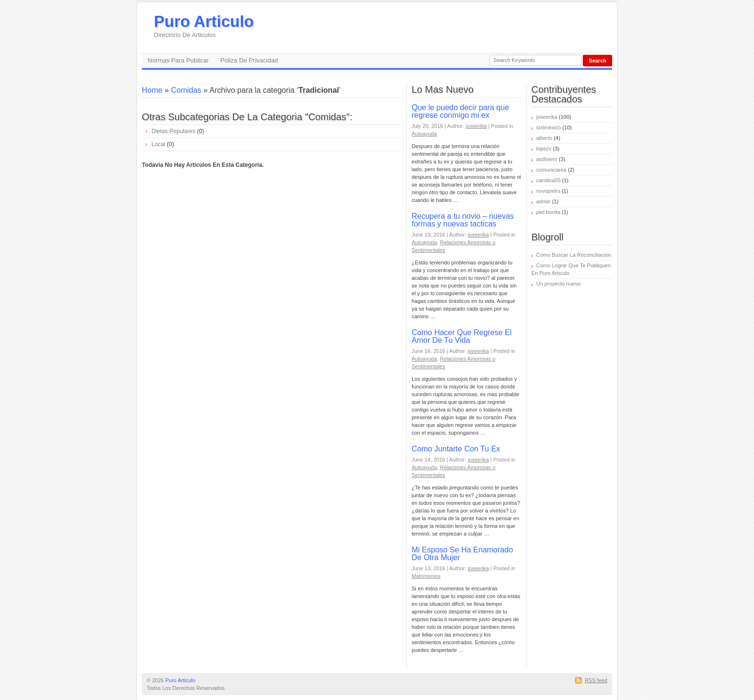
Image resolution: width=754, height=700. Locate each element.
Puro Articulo (204, 26)
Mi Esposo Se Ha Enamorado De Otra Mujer (462, 554)
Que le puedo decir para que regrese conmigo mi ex (460, 111)
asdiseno (547, 159)
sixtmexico (548, 127)
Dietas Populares (173, 131)
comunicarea (551, 170)
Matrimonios (426, 576)
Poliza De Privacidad (249, 60)
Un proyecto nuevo (558, 284)
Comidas (186, 90)
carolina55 (548, 180)
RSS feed (596, 680)
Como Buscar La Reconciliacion (574, 255)
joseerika (476, 126)
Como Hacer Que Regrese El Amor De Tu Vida (462, 336)
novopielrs (548, 191)
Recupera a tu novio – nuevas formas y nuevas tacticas (463, 220)
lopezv (544, 149)
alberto (544, 138)
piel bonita (548, 212)
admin (543, 201)
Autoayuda (424, 134)
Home (152, 90)
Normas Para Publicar (178, 60)
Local (158, 144)
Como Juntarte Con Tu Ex (456, 449)
